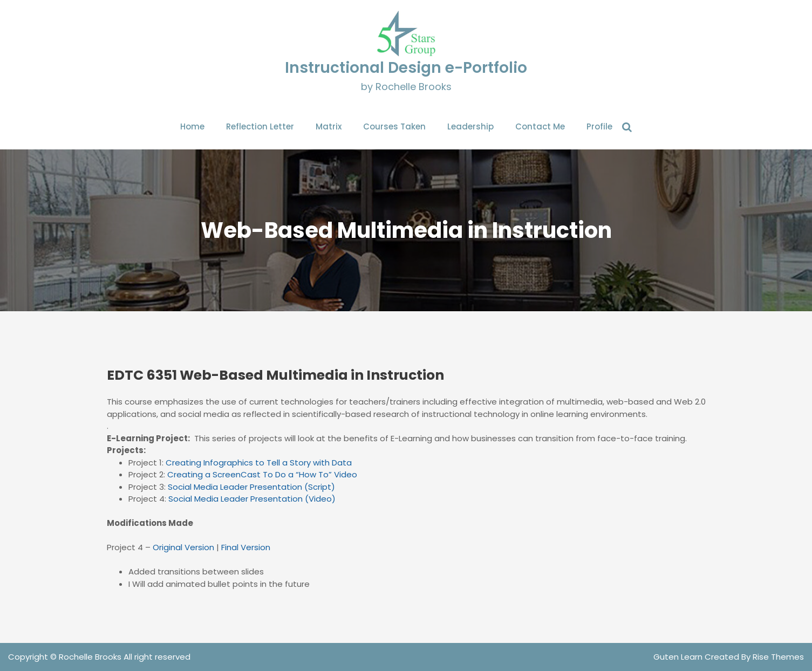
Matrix (329, 126)
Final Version (246, 547)
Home (192, 126)
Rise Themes (778, 657)
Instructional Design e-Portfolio (406, 68)
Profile (599, 126)
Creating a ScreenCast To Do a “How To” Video (262, 474)
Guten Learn (679, 657)
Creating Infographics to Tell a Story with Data (259, 463)
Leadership (470, 126)
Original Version (183, 547)
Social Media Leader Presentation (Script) (251, 487)
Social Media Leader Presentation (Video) (252, 499)
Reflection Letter (260, 126)
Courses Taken (394, 126)
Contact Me (540, 126)
